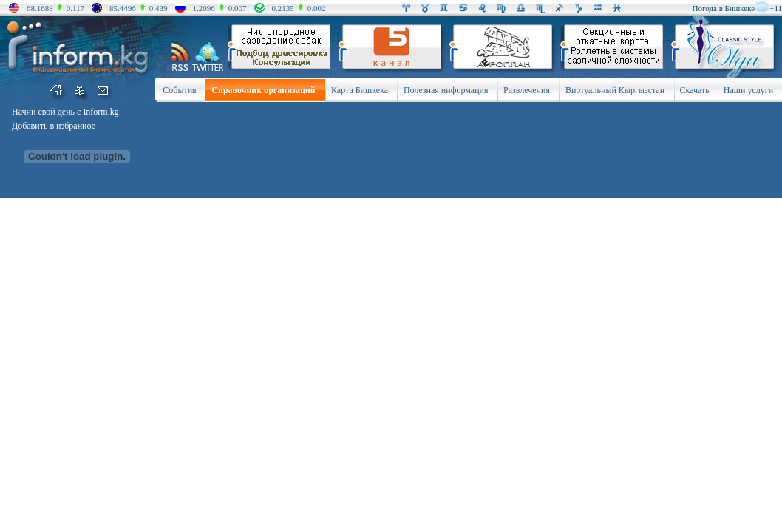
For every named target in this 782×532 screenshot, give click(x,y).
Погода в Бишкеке (724, 8)
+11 (776, 8)
